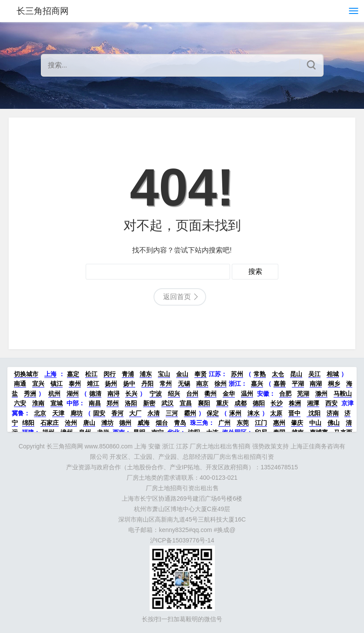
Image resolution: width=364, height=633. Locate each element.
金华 (229, 394)
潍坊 (107, 423)
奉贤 (200, 374)
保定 (213, 413)
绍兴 (174, 394)
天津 (58, 413)
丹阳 (147, 384)
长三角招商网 (43, 11)
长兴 (131, 394)
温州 (247, 394)
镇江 (57, 384)
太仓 (278, 374)
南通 (20, 384)
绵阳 (28, 423)
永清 (154, 413)
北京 (40, 413)
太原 (276, 413)
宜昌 (186, 403)
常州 (166, 384)
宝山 (164, 374)
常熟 (260, 374)
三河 (172, 413)
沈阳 (314, 413)
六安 (20, 403)
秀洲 (30, 394)
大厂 (135, 413)
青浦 (128, 374)
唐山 (89, 423)
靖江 (93, 384)
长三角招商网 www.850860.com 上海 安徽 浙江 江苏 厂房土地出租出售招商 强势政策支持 (168, 446)
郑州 (113, 403)
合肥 (285, 394)
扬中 (129, 384)
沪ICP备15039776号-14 (182, 540)
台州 (192, 394)
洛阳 (131, 403)
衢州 (210, 394)
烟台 (162, 423)
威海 (144, 423)
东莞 (243, 423)
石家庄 (50, 423)
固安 (99, 413)
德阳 (259, 403)
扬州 (111, 384)
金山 (182, 374)
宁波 (156, 394)
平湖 (298, 384)
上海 (50, 374)
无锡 (184, 384)
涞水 (254, 413)
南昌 (95, 403)
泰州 (75, 384)
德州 (125, 423)
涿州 (235, 413)
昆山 (296, 374)
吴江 (314, 374)
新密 (149, 403)
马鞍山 (343, 394)
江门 (261, 423)
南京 (202, 384)
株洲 (295, 403)
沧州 (71, 423)
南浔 (114, 394)
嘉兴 (257, 384)
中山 (315, 423)
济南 (333, 413)
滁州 (321, 394)
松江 (91, 374)
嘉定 (73, 374)
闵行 (110, 374)
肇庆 (297, 423)
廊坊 (77, 413)
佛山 (334, 423)
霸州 (190, 413)
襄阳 (204, 403)
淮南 (38, 403)
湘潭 (313, 403)
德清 (95, 394)
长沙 (277, 403)
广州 (224, 423)
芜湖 (303, 394)
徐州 (220, 384)
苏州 (237, 374)
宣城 (57, 403)
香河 (117, 413)
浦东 (146, 374)
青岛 (180, 423)
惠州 (279, 423)
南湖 (316, 384)
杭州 (54, 394)
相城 (333, 374)
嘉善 (280, 384)
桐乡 (334, 384)
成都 (240, 403)
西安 (331, 403)
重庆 (222, 403)
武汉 (167, 403)
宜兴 (38, 384)
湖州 (73, 394)
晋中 (294, 413)
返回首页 (177, 297)
